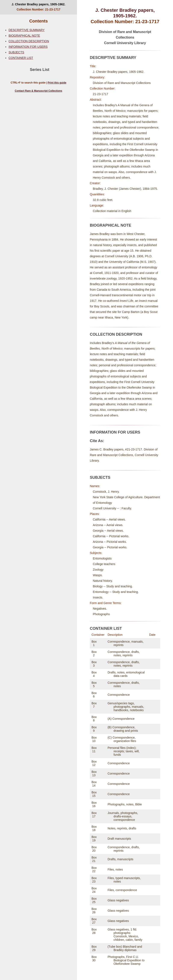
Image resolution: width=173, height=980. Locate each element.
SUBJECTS (16, 52)
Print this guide (57, 83)
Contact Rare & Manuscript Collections (38, 91)
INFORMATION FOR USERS (28, 47)
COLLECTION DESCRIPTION (29, 41)
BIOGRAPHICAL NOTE (24, 36)
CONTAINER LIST (21, 58)
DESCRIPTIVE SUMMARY (27, 30)
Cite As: (97, 441)
